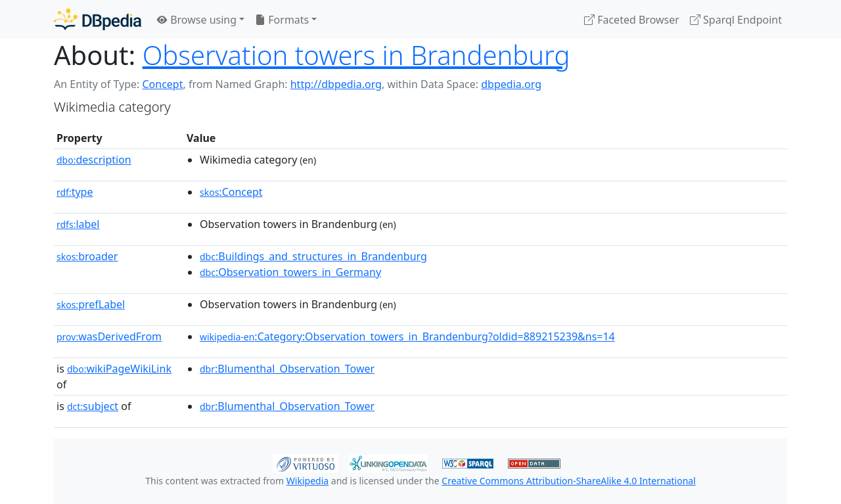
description (94, 160)
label (78, 224)
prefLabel (91, 304)
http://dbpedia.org (336, 84)
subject (93, 406)
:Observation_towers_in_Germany (290, 272)
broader (87, 256)
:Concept (231, 192)
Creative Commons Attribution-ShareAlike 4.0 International (568, 481)
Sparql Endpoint (736, 20)
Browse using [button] (197, 20)
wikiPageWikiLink (119, 369)
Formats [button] (282, 20)
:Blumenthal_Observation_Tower (287, 369)
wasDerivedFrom (109, 336)
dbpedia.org (511, 84)
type (75, 192)
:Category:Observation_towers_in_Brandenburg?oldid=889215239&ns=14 (407, 336)
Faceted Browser (632, 20)
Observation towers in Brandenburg (356, 55)
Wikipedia (307, 481)
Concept (162, 84)
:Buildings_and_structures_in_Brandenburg (313, 256)
